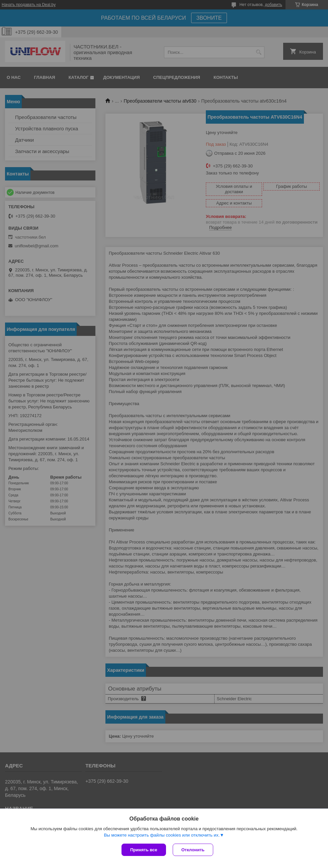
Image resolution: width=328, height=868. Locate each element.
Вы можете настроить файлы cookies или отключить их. (162, 835)
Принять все (144, 850)
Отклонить (193, 850)
